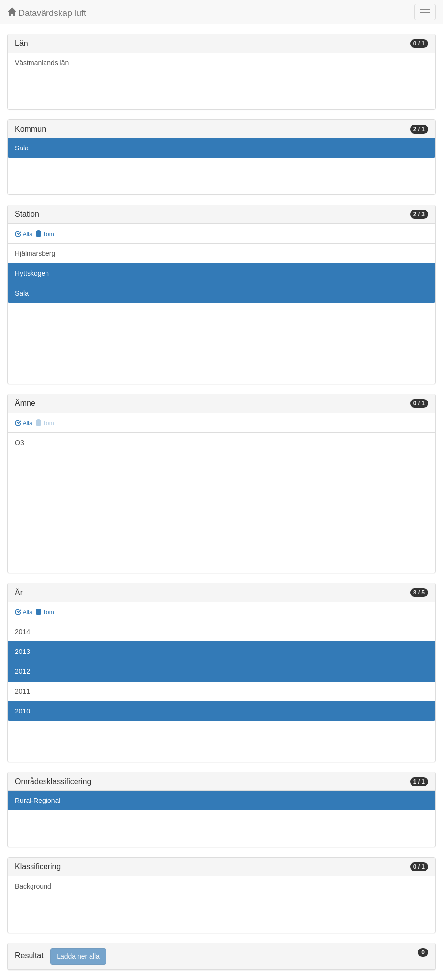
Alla (24, 234)
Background (33, 886)
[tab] (221, 957)
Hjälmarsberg (35, 253)
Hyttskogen (32, 273)
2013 (23, 652)
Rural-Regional (38, 801)
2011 (23, 691)
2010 (23, 711)
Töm (45, 234)
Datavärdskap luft (47, 13)
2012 (23, 671)
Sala (22, 148)
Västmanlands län (42, 63)
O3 (20, 443)
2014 (23, 632)
